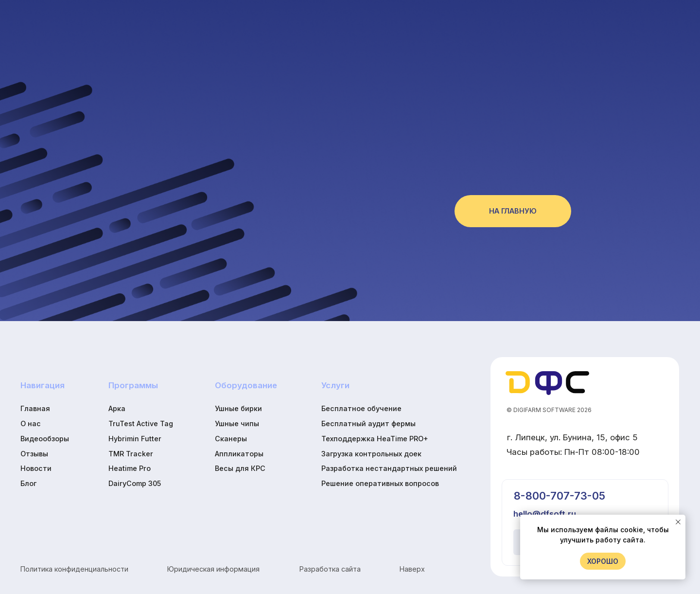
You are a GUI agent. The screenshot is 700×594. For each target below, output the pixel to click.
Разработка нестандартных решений (389, 468)
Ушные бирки (238, 408)
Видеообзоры (45, 439)
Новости (36, 468)
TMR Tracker (131, 454)
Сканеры (231, 439)
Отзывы (34, 454)
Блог (28, 483)
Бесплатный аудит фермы (368, 423)
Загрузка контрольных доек (371, 454)
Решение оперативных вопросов (380, 483)
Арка (117, 408)
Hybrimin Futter (135, 439)
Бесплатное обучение (361, 408)
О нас (31, 423)
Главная (35, 408)
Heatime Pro (130, 468)
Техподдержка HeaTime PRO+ (375, 439)
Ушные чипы (237, 423)
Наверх (412, 569)
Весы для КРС (240, 468)
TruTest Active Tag (141, 423)
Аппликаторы (239, 454)
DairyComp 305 (135, 483)
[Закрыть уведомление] (678, 522)
